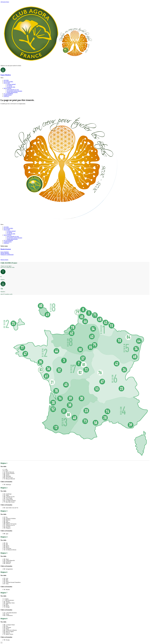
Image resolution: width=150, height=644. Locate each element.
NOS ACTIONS (7, 88)
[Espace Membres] (3, 72)
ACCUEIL (6, 80)
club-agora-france (5, 2)
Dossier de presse (6, 249)
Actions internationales (12, 92)
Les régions (9, 86)
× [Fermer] (1, 643)
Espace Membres (6, 75)
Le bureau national (11, 84)
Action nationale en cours (13, 90)
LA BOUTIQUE (8, 95)
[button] (75, 78)
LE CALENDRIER (8, 94)
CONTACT (6, 96)
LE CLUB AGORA (8, 82)
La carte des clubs (11, 87)
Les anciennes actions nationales (14, 91)
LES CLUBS (7, 83)
